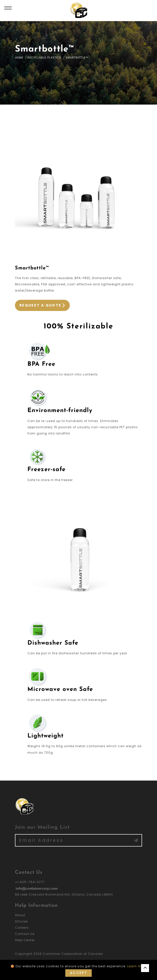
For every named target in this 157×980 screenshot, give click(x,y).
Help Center (25, 940)
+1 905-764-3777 (30, 882)
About (20, 915)
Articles (21, 921)
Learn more (137, 966)
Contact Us (25, 934)
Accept (78, 973)
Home (19, 58)
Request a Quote (42, 305)
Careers (22, 928)
